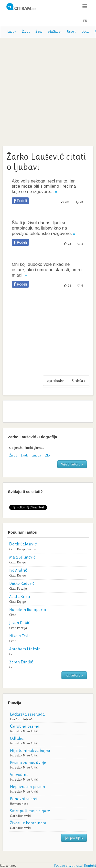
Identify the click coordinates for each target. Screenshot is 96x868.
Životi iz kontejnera (28, 823)
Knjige (21, 549)
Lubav (12, 31)
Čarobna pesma (25, 726)
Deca (85, 31)
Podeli (22, 201)
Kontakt (90, 865)
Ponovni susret (24, 799)
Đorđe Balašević (21, 719)
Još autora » (74, 675)
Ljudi (24, 455)
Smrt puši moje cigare (30, 811)
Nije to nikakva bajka (30, 750)
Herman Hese (19, 804)
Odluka (17, 738)
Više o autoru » (72, 464)
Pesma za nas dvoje (28, 762)
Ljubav (36, 455)
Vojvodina (19, 774)
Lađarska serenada (27, 714)
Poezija (31, 549)
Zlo (47, 455)
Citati (13, 549)
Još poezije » (74, 838)
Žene (39, 31)
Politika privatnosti (68, 865)
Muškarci (55, 31)
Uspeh (71, 31)
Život (26, 31)
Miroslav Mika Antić (24, 731)
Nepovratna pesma (28, 787)
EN (85, 21)
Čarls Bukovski (20, 816)
